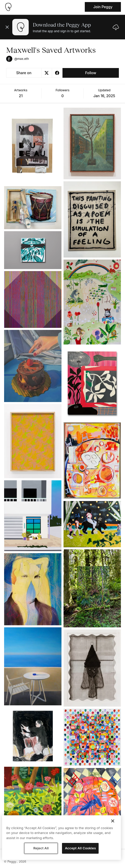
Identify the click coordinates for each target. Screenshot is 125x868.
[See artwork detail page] (33, 146)
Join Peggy (103, 7)
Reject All (41, 848)
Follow (91, 73)
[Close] (113, 821)
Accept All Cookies (80, 848)
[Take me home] (8, 7)
